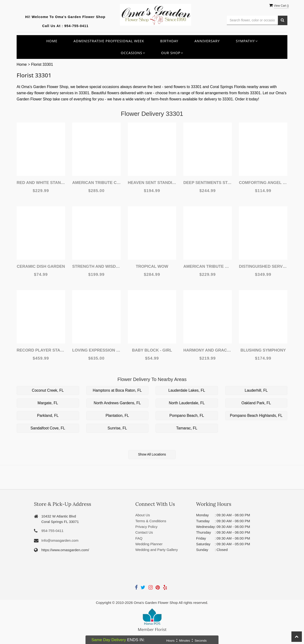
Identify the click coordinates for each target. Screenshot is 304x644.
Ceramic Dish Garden (41, 266)
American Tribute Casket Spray (96, 183)
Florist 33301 (42, 64)
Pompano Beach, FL (187, 416)
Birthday (169, 41)
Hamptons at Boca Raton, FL (117, 390)
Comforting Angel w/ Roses (263, 183)
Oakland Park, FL (256, 403)
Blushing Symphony (263, 350)
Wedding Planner (149, 544)
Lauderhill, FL (256, 390)
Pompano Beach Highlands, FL (256, 416)
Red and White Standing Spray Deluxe (41, 183)
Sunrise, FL (117, 428)
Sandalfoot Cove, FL (48, 428)
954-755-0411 (76, 26)
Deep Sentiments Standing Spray (208, 183)
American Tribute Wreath (208, 266)
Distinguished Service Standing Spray (263, 266)
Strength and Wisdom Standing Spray (96, 266)
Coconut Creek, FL (48, 390)
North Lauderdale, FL (187, 403)
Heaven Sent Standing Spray (152, 183)
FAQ (139, 538)
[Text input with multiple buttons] (252, 20)
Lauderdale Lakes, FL (187, 390)
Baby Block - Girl (152, 350)
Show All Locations (152, 454)
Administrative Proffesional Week (109, 41)
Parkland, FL (48, 416)
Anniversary (207, 41)
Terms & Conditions (151, 521)
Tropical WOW (152, 266)
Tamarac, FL (187, 428)
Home (52, 41)
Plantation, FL (117, 416)
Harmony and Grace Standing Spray (208, 350)
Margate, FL (48, 403)
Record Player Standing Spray (41, 350)
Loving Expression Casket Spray (96, 350)
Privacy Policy (146, 527)
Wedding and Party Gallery (157, 550)
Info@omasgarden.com (60, 540)
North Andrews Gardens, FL (117, 403)
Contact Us (144, 532)
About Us (143, 515)
